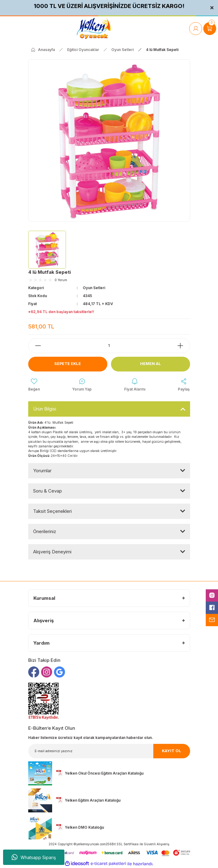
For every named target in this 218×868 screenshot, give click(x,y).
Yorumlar (42, 471)
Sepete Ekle (68, 364)
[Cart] (210, 29)
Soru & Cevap (48, 491)
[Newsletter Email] (109, 751)
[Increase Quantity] (183, 346)
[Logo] (94, 28)
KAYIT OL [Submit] (172, 751)
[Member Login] (196, 29)
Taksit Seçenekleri (52, 511)
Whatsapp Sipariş (34, 857)
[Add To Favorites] (34, 385)
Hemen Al (151, 364)
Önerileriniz (45, 531)
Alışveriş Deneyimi (52, 552)
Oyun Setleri (94, 288)
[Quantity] (109, 346)
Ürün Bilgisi (45, 409)
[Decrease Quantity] (35, 346)
